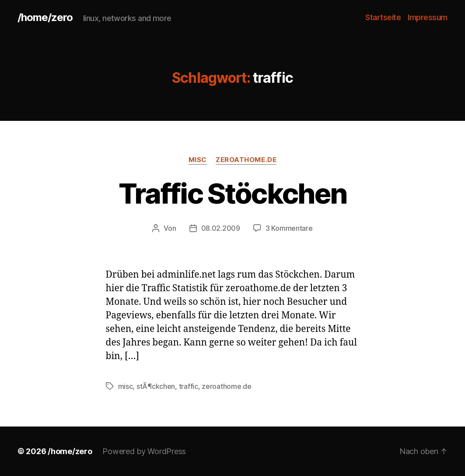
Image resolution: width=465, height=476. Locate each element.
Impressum (428, 17)
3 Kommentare (289, 228)
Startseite (383, 17)
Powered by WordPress (144, 451)
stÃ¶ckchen (156, 386)
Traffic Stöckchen (233, 193)
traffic (189, 386)
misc (198, 160)
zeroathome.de (246, 160)
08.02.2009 (221, 228)
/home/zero (45, 18)
